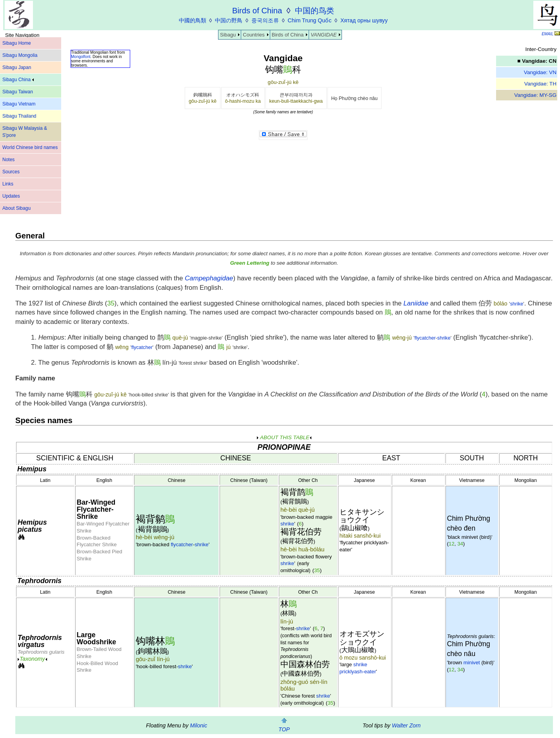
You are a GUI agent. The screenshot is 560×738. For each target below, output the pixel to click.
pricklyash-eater (358, 672)
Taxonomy (32, 659)
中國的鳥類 (193, 20)
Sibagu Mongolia (20, 55)
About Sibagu (16, 208)
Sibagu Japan (17, 67)
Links (8, 184)
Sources (11, 172)
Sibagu (228, 35)
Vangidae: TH (540, 84)
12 (452, 544)
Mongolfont (81, 57)
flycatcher (425, 338)
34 (460, 544)
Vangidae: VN (540, 72)
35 (111, 303)
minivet (472, 663)
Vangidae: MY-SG (535, 95)
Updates (11, 196)
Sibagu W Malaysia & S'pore (25, 132)
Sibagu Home (17, 43)
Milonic (198, 725)
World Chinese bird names (30, 147)
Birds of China (288, 35)
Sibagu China (18, 80)
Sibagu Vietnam (19, 104)
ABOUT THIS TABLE (284, 437)
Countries (254, 35)
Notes (8, 160)
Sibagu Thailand (19, 116)
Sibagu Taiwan (18, 92)
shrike (517, 304)
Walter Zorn (406, 725)
